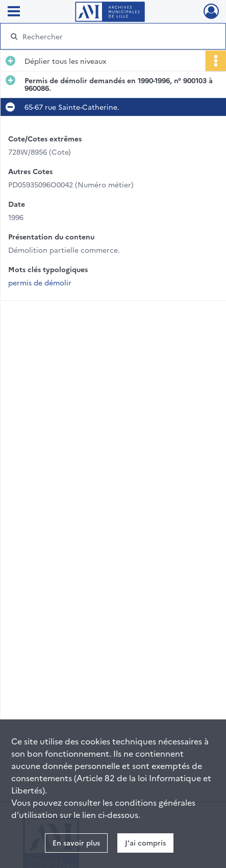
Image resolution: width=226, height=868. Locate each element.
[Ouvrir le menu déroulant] (14, 12)
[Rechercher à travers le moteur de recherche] (109, 36)
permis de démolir (40, 282)
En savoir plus (76, 842)
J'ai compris (145, 842)
